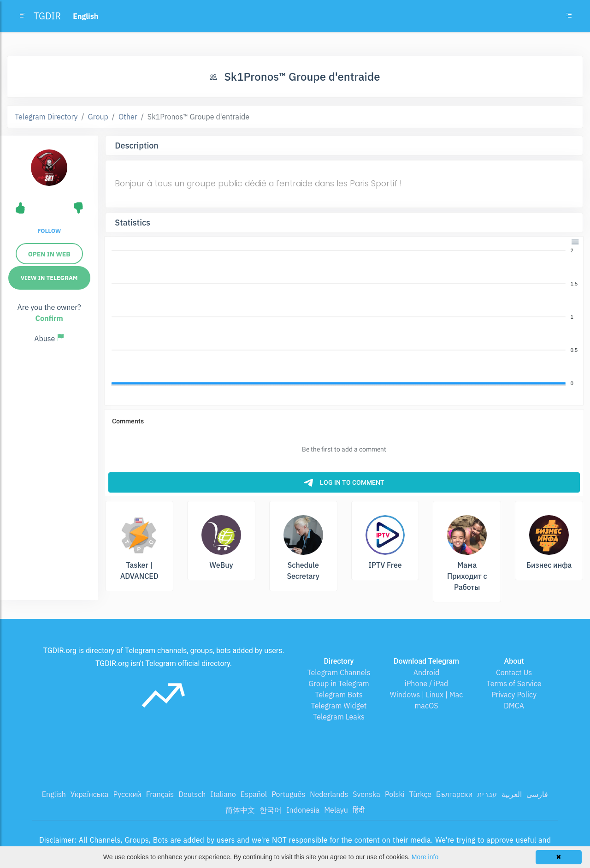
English (54, 794)
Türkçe (420, 794)
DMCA (514, 706)
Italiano (223, 794)
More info (425, 857)
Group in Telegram (339, 684)
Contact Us (514, 672)
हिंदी (359, 810)
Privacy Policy (514, 695)
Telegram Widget (339, 706)
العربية (512, 794)
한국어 (271, 810)
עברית (487, 794)
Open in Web (49, 254)
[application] (344, 317)
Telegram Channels (339, 672)
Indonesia (303, 810)
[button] (575, 241)
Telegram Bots (339, 695)
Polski (395, 794)
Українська (90, 794)
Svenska (366, 794)
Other (128, 117)
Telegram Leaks (339, 717)
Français (160, 794)
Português (288, 794)
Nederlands (329, 794)
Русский (127, 794)
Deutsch (192, 794)
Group (98, 117)
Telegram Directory (46, 117)
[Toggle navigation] (569, 16)
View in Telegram (49, 278)
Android (427, 672)
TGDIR (47, 16)
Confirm (49, 318)
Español (254, 794)
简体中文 (240, 810)
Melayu (336, 810)
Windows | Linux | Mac (427, 695)
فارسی (537, 794)
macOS (426, 706)
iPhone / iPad (427, 684)
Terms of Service (514, 684)
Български (454, 794)
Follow (49, 231)
